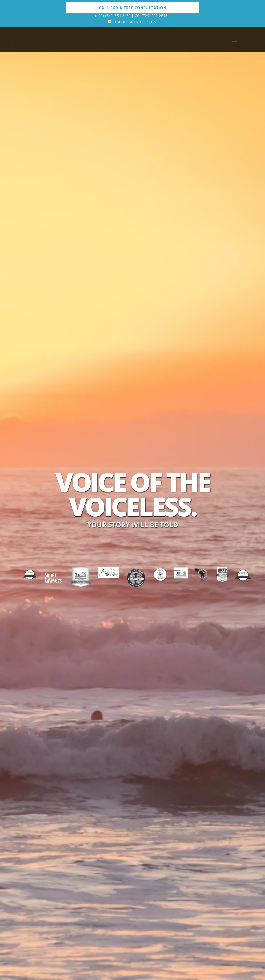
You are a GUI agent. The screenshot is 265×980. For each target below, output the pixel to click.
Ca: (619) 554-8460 (115, 16)
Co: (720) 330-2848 (151, 16)
